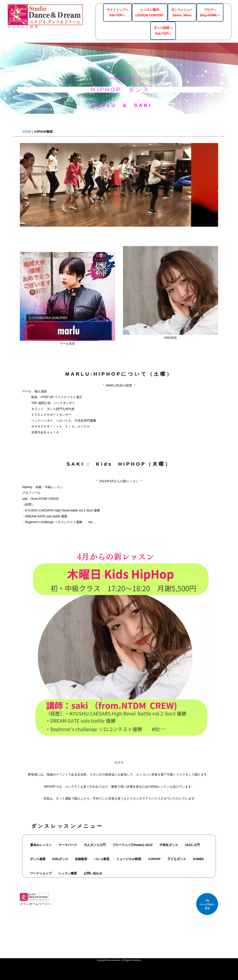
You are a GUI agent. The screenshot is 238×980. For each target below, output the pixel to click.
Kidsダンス (60, 859)
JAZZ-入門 (192, 845)
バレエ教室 (102, 859)
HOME (27, 132)
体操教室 (81, 859)
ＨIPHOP (154, 859)
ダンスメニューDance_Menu (182, 12)
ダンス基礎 (38, 859)
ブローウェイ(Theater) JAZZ (133, 845)
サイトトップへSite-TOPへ (117, 12)
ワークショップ (41, 873)
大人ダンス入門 (95, 845)
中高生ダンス (169, 845)
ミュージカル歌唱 (129, 859)
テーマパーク (68, 845)
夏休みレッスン (41, 845)
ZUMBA (198, 859)
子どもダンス (177, 859)
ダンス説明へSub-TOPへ (163, 30)
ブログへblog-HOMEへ (210, 12)
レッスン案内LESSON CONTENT (150, 12)
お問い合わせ (93, 873)
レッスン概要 (68, 873)
